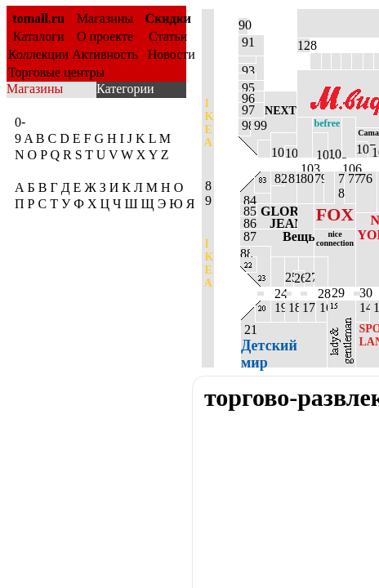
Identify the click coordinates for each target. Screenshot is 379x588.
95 (247, 86)
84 (248, 198)
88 (245, 252)
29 (337, 286)
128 (303, 45)
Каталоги (39, 36)
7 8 (339, 186)
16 (321, 307)
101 (278, 151)
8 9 (207, 193)
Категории (125, 89)
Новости (168, 54)
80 (305, 178)
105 (335, 152)
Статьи (168, 36)
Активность (105, 54)
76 (364, 178)
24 (278, 272)
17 (307, 307)
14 (363, 307)
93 (247, 68)
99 (258, 125)
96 (247, 97)
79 (319, 178)
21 (269, 345)
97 (247, 110)
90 (243, 25)
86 (268, 223)
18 (292, 307)
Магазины (105, 18)
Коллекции (38, 54)
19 (278, 307)
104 (320, 153)
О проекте (105, 36)
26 (299, 278)
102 (291, 152)
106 (349, 138)
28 (321, 272)
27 (309, 277)
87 (277, 236)
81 (291, 178)
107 (362, 149)
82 (278, 178)
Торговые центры (56, 72)
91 (247, 42)
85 (248, 210)
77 (350, 178)
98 (244, 125)
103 (305, 138)
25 (289, 277)
